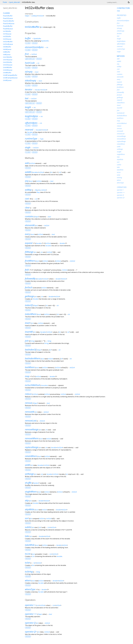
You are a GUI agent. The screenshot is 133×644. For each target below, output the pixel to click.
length (28, 107)
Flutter (5, 2)
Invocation (44, 385)
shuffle (28, 483)
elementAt (30, 225)
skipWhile (30, 509)
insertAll (29, 332)
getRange (29, 296)
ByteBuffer (37, 39)
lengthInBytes (31, 116)
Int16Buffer (7, 31)
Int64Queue (7, 49)
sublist (28, 527)
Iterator (38, 90)
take (27, 536)
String (32, 341)
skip (27, 500)
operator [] (30, 623)
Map (37, 190)
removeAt (30, 412)
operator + (30, 605)
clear (27, 207)
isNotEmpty (31, 80)
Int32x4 (41, 16)
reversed (29, 130)
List (36, 199)
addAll (28, 172)
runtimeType (31, 138)
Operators (122, 187)
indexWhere (31, 314)
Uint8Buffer (7, 73)
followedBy (30, 279)
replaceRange (32, 447)
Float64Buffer (8, 26)
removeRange (32, 429)
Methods (121, 56)
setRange (29, 474)
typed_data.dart (15, 2)
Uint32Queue (8, 65)
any (27, 181)
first (27, 54)
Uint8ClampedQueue (10, 78)
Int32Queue (7, 39)
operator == (31, 614)
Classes (6, 13)
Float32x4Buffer (9, 21)
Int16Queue (7, 34)
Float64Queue (8, 29)
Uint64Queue (8, 70)
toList (28, 554)
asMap (28, 190)
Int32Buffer (7, 36)
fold (27, 270)
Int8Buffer (7, 52)
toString (29, 572)
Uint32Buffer (8, 62)
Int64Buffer (7, 47)
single (28, 147)
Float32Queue (8, 18)
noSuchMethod (32, 385)
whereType (30, 589)
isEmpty (29, 72)
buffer (28, 38)
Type (42, 139)
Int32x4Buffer (32, 27)
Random (36, 483)
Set (34, 563)
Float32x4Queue (9, 24)
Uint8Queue (7, 80)
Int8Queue (7, 55)
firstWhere (30, 261)
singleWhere (31, 492)
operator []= (31, 632)
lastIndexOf (31, 350)
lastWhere (30, 367)
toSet (27, 563)
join (27, 341)
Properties (122, 15)
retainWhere (31, 456)
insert (28, 323)
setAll (27, 465)
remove (29, 403)
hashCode (30, 63)
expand (29, 243)
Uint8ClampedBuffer (10, 75)
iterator (29, 89)
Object (27, 16)
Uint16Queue (8, 60)
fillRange (29, 252)
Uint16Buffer (8, 57)
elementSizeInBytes (34, 47)
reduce (28, 394)
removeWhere (32, 438)
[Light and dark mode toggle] (129, 2)
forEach (29, 287)
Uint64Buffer (8, 67)
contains (29, 216)
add (27, 163)
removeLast (31, 421)
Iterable (39, 130)
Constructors (123, 8)
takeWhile (30, 545)
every (27, 234)
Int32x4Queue (8, 44)
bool (37, 72)
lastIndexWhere (33, 358)
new (118, 11)
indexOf (29, 305)
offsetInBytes (31, 123)
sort (27, 518)
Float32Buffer (8, 16)
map (27, 376)
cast (27, 199)
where (28, 580)
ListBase (34, 16)
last (27, 98)
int (42, 27)
